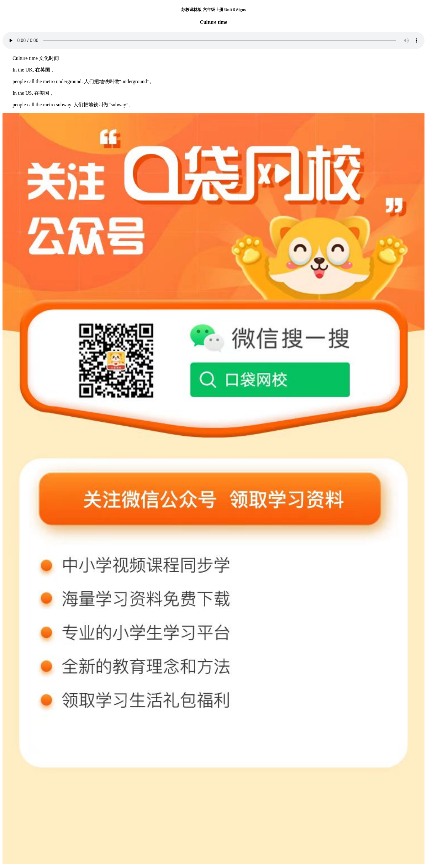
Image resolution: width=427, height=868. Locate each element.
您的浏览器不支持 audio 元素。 (213, 40)
